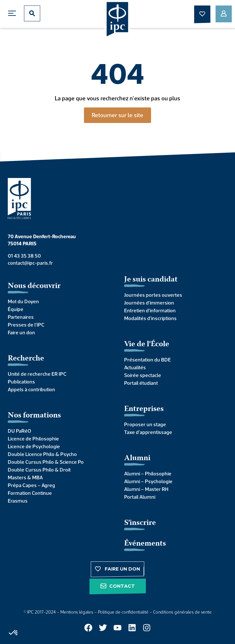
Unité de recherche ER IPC (37, 374)
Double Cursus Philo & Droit (39, 470)
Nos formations (34, 416)
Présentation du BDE (147, 360)
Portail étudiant (141, 383)
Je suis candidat (151, 280)
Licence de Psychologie (34, 446)
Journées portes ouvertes (153, 295)
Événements (145, 544)
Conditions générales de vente (182, 612)
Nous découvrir (34, 286)
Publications (21, 382)
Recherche (26, 359)
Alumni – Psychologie (148, 481)
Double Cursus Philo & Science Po (46, 462)
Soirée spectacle (143, 375)
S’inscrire (140, 523)
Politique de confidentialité (123, 612)
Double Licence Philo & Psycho (42, 454)
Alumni (137, 458)
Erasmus (18, 501)
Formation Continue (30, 493)
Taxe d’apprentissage (148, 432)
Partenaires (21, 317)
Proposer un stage (145, 424)
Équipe (16, 309)
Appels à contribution (31, 389)
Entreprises (144, 409)
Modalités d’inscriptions (150, 318)
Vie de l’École (147, 344)
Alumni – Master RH (146, 489)
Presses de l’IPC (26, 325)
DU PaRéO (19, 431)
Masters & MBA (25, 477)
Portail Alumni (140, 497)
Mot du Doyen (23, 301)
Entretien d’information (150, 310)
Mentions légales (77, 612)
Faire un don (21, 332)
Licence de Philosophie (33, 439)
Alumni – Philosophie (148, 473)
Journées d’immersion (149, 303)
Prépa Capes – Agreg (31, 485)
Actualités (135, 367)
